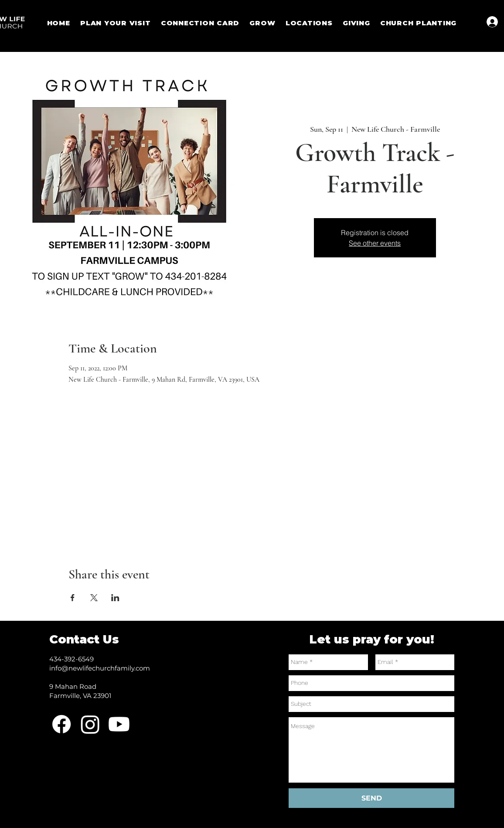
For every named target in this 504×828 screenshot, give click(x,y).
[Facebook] (61, 724)
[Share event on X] (94, 598)
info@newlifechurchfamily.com (100, 668)
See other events (375, 243)
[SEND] (371, 798)
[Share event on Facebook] (73, 598)
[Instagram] (90, 724)
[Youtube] (119, 724)
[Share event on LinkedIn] (115, 598)
